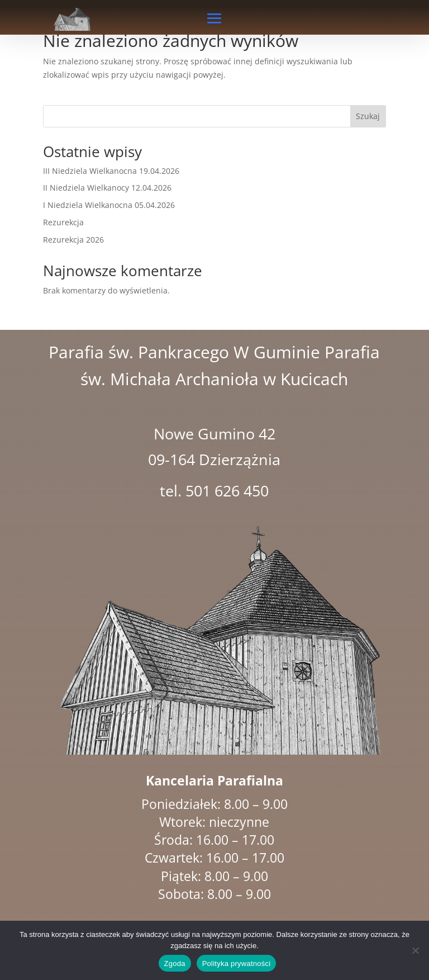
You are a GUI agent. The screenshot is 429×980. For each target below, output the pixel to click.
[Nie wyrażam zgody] (415, 950)
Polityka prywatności (237, 964)
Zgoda (175, 964)
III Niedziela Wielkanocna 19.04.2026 (111, 171)
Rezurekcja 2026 (73, 240)
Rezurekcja (63, 222)
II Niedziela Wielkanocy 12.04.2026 (107, 188)
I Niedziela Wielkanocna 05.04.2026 (109, 205)
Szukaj (368, 116)
